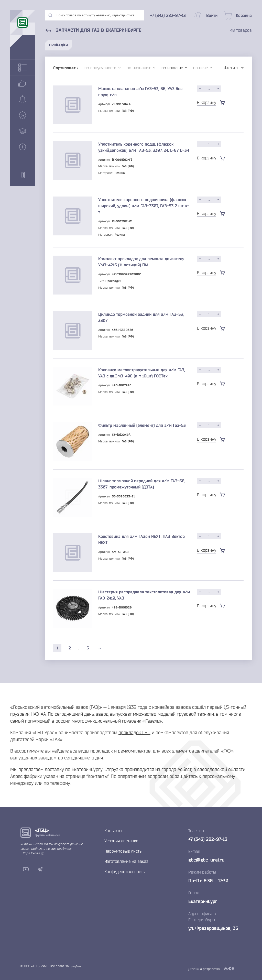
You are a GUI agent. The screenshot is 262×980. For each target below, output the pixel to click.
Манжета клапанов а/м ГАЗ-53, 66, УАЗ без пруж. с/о (140, 92)
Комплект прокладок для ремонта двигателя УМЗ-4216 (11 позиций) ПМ (141, 262)
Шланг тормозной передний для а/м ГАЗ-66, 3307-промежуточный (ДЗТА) (142, 484)
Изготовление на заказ (126, 861)
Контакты (113, 831)
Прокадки (58, 45)
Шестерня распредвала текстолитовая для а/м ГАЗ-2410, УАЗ (144, 595)
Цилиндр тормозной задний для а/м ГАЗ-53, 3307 (141, 317)
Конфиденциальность (125, 872)
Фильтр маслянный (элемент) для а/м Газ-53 (142, 425)
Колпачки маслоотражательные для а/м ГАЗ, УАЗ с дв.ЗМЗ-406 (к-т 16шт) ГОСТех (142, 373)
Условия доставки (121, 841)
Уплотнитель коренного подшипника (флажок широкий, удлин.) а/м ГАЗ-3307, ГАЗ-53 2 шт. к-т (144, 206)
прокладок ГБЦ (134, 732)
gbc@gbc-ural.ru (206, 860)
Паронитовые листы (123, 851)
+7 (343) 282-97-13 (208, 839)
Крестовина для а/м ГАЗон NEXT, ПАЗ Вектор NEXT (141, 539)
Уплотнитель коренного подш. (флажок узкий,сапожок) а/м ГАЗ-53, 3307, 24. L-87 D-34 (144, 147)
